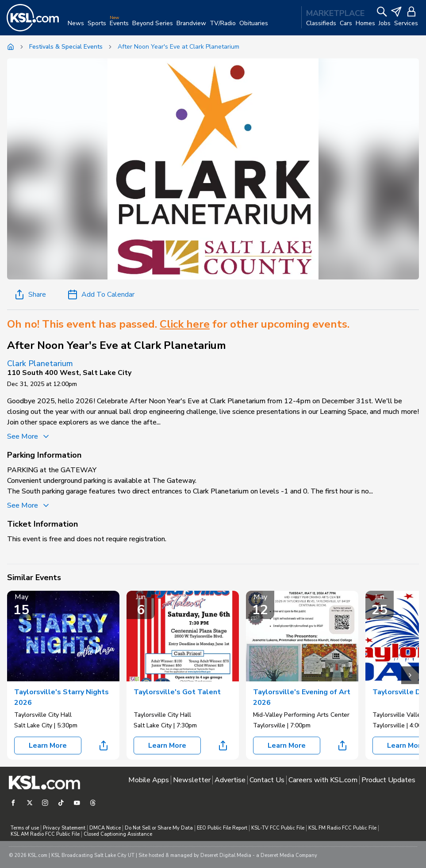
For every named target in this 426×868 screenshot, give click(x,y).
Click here (185, 324)
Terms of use (25, 828)
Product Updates (388, 780)
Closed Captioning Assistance (118, 834)
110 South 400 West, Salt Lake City (69, 373)
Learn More (48, 746)
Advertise (230, 780)
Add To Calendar (101, 294)
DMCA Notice (105, 828)
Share (30, 294)
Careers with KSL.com (323, 780)
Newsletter (192, 780)
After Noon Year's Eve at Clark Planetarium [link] (178, 47)
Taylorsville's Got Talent (177, 692)
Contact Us (267, 780)
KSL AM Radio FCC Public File (45, 834)
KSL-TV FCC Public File (278, 828)
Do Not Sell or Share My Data (159, 828)
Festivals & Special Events (66, 47)
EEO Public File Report (222, 828)
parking (95, 481)
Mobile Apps (149, 780)
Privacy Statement (64, 828)
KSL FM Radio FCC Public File (342, 828)
